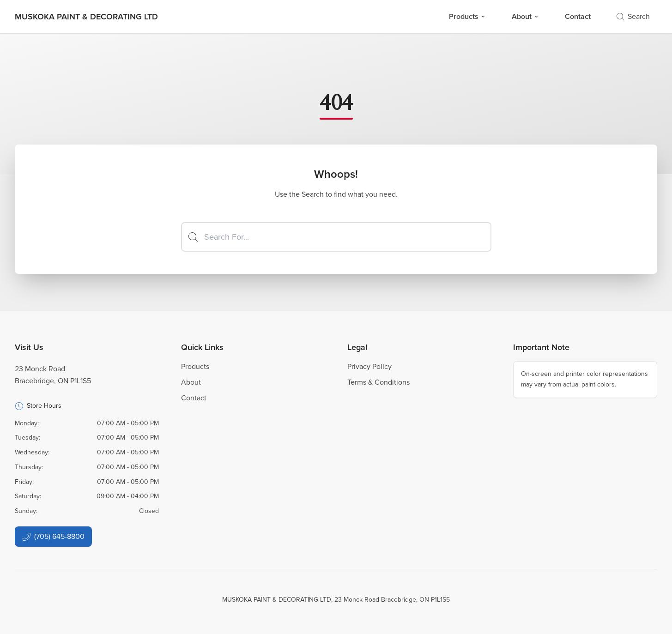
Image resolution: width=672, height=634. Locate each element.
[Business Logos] (86, 17)
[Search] (336, 237)
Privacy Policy (369, 366)
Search (633, 16)
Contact (578, 16)
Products (467, 16)
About (525, 16)
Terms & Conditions (378, 382)
